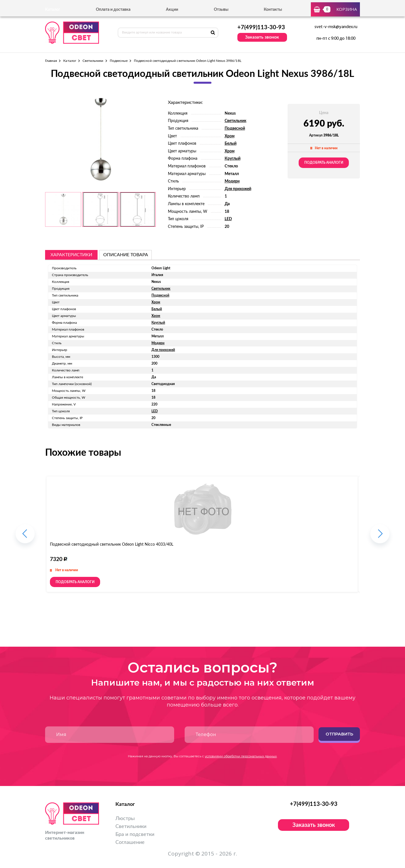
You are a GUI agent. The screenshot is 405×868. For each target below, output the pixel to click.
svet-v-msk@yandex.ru (336, 27)
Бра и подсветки (135, 835)
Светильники (93, 61)
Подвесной (235, 129)
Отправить (339, 734)
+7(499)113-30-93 (261, 28)
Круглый (233, 159)
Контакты (273, 10)
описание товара (126, 255)
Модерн (232, 181)
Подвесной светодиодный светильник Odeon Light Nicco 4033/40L (112, 545)
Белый (231, 144)
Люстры (125, 819)
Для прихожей (238, 189)
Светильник (236, 121)
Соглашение (130, 842)
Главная (51, 61)
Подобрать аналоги (324, 163)
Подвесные (119, 61)
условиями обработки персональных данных (241, 756)
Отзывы (221, 10)
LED (228, 219)
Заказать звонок (262, 37)
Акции (172, 10)
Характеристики (71, 255)
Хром (230, 136)
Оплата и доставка (113, 10)
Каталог (70, 61)
